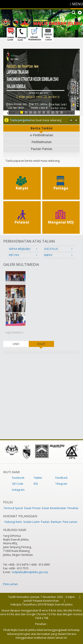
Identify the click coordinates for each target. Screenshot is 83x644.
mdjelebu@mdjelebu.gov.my (30, 572)
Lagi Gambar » (15, 332)
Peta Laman (70, 522)
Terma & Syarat (13, 508)
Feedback (61, 478)
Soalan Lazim (31, 522)
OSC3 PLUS (51, 249)
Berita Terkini (41, 128)
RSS (36, 484)
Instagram (18, 490)
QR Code (18, 484)
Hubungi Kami (13, 522)
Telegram (61, 484)
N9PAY (48, 255)
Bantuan (56, 522)
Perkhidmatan (41, 142)
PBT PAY (14, 255)
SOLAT (45, 344)
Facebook (18, 478)
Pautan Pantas (41, 149)
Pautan (45, 522)
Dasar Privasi (32, 508)
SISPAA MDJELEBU (20, 249)
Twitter (38, 478)
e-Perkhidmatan (42, 135)
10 (62, 112)
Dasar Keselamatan (54, 508)
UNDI (16, 344)
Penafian (73, 508)
